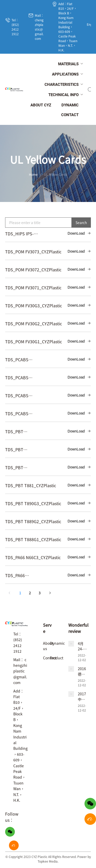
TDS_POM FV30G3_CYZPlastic (34, 306)
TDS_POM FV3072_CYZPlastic (33, 270)
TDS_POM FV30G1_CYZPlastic (34, 341)
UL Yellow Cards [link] (56, 174)
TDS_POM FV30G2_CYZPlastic (34, 324)
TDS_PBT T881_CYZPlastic (31, 485)
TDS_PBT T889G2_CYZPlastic (33, 521)
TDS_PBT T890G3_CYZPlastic (33, 503)
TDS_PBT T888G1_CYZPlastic (33, 539)
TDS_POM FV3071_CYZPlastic (33, 288)
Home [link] (33, 174)
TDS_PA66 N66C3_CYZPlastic (33, 557)
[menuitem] (68, 64)
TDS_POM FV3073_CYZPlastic (33, 252)
